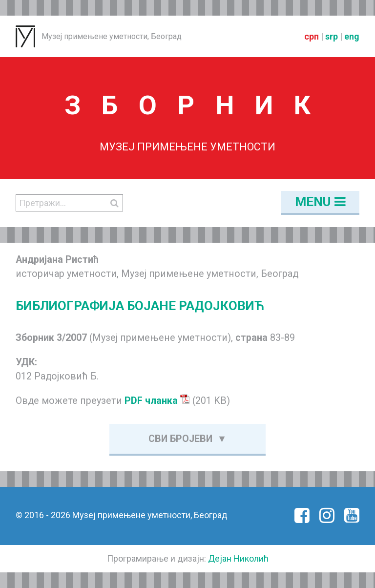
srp (332, 36)
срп (312, 36)
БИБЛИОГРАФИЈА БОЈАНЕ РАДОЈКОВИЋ (140, 306)
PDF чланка (157, 401)
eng (352, 36)
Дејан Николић (238, 558)
